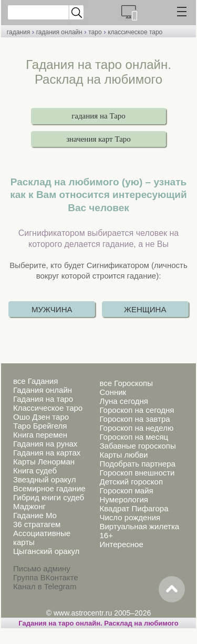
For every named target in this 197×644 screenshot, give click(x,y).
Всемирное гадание (49, 488)
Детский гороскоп (131, 482)
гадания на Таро (98, 116)
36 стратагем (37, 524)
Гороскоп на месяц (134, 437)
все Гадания (35, 381)
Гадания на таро (43, 399)
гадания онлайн (59, 32)
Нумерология (123, 499)
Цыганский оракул (46, 551)
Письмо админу (42, 568)
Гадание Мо (35, 515)
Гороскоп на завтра (134, 419)
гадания (18, 32)
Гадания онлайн (43, 390)
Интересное (121, 544)
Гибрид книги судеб (49, 497)
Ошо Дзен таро (41, 417)
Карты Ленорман (44, 462)
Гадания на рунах (45, 444)
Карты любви (123, 455)
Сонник (113, 392)
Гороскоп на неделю (136, 428)
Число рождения (130, 517)
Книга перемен (40, 435)
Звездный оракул (44, 479)
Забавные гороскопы (137, 446)
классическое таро (135, 32)
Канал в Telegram (45, 586)
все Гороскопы (126, 383)
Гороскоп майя (126, 491)
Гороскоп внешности (137, 473)
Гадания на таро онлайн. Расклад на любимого (98, 623)
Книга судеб (35, 470)
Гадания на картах (47, 453)
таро (95, 32)
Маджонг (29, 506)
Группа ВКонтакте (46, 577)
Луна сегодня (123, 401)
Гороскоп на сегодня (137, 410)
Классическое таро (48, 408)
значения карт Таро (98, 139)
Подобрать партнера (137, 464)
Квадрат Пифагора (134, 508)
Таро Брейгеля (40, 426)
